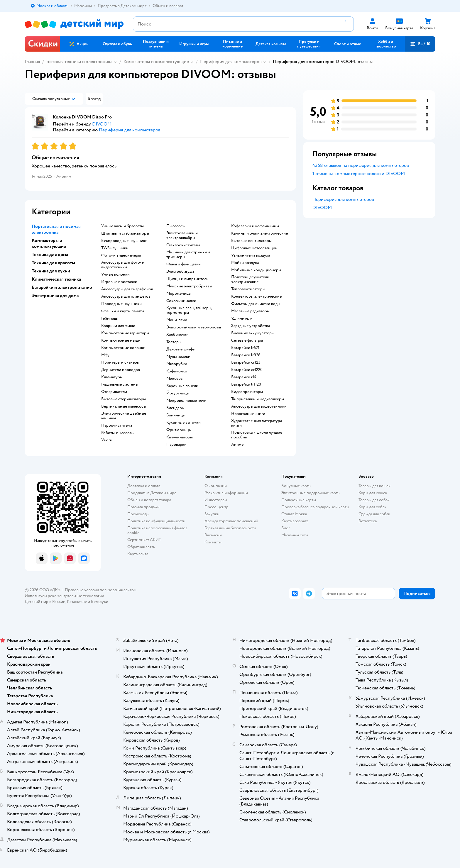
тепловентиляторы (248, 289)
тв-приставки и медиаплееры (258, 399)
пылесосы (176, 226)
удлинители (242, 318)
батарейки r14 (244, 377)
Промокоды (138, 514)
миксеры (175, 379)
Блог (286, 528)
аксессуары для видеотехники (259, 406)
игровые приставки (119, 282)
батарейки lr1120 (246, 384)
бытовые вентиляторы (251, 241)
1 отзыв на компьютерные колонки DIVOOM (359, 174)
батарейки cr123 (246, 362)
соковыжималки (181, 301)
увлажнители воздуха (251, 255)
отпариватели (114, 392)
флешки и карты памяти (123, 311)
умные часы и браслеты (122, 226)
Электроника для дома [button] (55, 296)
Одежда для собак (374, 514)
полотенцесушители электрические (250, 279)
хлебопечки (177, 335)
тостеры (174, 342)
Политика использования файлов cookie (157, 530)
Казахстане (77, 602)
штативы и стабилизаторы (125, 233)
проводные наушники (121, 304)
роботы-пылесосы (118, 433)
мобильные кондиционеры (256, 270)
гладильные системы (120, 384)
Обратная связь (141, 547)
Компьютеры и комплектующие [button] (49, 243)
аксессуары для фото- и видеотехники (123, 265)
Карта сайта (138, 554)
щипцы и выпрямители (187, 279)
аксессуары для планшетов (126, 296)
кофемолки (177, 371)
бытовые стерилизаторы (124, 399)
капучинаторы (180, 437)
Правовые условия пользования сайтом (101, 590)
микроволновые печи (186, 401)
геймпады (110, 318)
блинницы (176, 415)
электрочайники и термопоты (194, 327)
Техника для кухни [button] (51, 271)
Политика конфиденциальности (156, 521)
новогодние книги (248, 414)
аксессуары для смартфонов (127, 289)
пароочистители (117, 425)
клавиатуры (112, 377)
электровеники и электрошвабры (182, 235)
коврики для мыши (118, 326)
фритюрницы (179, 430)
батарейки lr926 (246, 355)
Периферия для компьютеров (231, 62)
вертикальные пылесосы (124, 406)
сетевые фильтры (247, 340)
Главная (32, 62)
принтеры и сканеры (120, 362)
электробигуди (180, 272)
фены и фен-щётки (184, 264)
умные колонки (115, 274)
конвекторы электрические (256, 296)
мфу (105, 355)
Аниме (237, 445)
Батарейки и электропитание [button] (62, 287)
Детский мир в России (45, 602)
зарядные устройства (251, 326)
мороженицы (179, 294)
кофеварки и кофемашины (255, 226)
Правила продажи (143, 507)
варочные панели (182, 386)
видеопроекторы (247, 392)
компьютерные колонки (123, 348)
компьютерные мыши (121, 340)
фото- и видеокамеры (121, 255)
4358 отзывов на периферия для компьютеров (361, 165)
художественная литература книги (257, 423)
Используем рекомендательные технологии (64, 596)
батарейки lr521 (245, 348)
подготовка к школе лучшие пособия (257, 435)
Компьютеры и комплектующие (156, 62)
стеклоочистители (183, 245)
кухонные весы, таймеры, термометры (189, 310)
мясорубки (177, 364)
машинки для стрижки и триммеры (188, 255)
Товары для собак (374, 500)
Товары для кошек (374, 486)
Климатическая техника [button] (56, 279)
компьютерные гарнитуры (125, 333)
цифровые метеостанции (254, 248)
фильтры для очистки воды (256, 304)
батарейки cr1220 (247, 370)
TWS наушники (115, 248)
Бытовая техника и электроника (79, 62)
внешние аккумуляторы (253, 333)
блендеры (175, 408)
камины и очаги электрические (259, 233)
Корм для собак (372, 507)
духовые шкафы (181, 349)
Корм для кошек (373, 493)
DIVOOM (322, 208)
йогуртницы (178, 393)
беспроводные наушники (124, 241)
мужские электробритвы (189, 286)
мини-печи (177, 320)
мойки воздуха (245, 263)
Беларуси (100, 602)
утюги (107, 440)
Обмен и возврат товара (149, 500)
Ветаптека (368, 521)
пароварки (176, 445)
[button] (420, 44)
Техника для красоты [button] (53, 263)
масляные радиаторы (250, 311)
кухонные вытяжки (184, 423)
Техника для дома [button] (50, 255)
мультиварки (178, 357)
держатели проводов (121, 370)
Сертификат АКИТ (144, 540)
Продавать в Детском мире (152, 493)
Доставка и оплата (144, 486)
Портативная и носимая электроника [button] (56, 229)
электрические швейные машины (124, 416)
